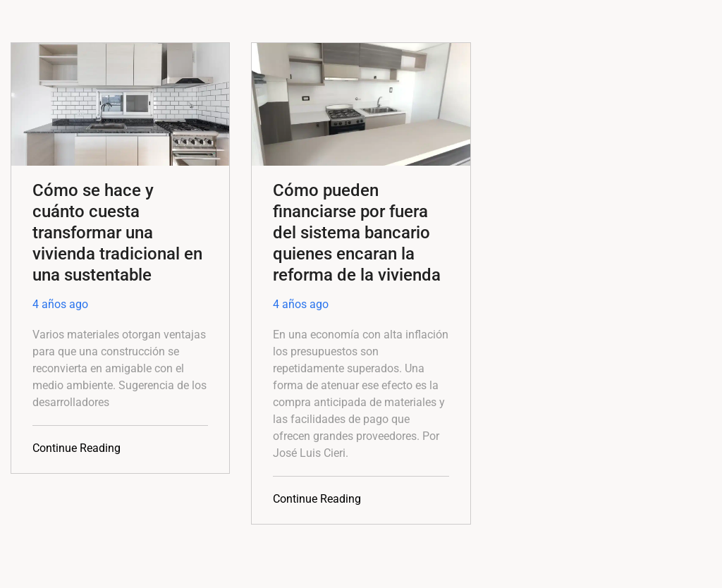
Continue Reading (77, 448)
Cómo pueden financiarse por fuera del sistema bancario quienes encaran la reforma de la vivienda (357, 233)
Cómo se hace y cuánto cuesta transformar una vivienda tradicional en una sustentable (117, 233)
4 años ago (60, 304)
